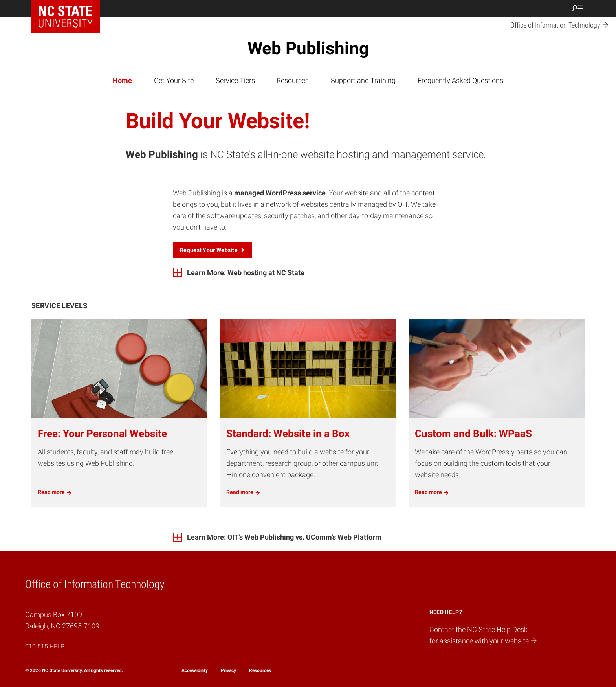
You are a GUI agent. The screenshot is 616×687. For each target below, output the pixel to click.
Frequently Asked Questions (460, 80)
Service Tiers (235, 80)
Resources (293, 80)
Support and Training (363, 80)
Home (122, 80)
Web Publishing (308, 48)
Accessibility (195, 670)
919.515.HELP (45, 646)
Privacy (228, 670)
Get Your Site (174, 80)
